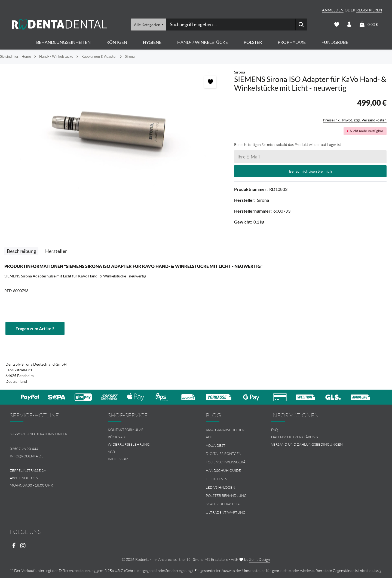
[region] (114, 131)
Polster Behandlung (226, 496)
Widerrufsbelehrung (129, 445)
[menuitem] (147, 430)
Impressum (118, 459)
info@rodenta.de (27, 456)
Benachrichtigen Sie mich (310, 171)
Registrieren (369, 10)
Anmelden (333, 10)
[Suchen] (301, 25)
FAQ (274, 430)
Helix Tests (216, 479)
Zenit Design (260, 560)
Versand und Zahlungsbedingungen (307, 445)
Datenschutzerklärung (295, 437)
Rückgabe (117, 437)
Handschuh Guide (223, 471)
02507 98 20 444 (24, 449)
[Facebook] (14, 548)
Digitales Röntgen (224, 454)
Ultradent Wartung (226, 513)
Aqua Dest (216, 446)
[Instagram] (23, 548)
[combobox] (231, 25)
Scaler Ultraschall (225, 504)
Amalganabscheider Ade (225, 434)
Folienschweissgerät (226, 462)
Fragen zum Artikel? (35, 328)
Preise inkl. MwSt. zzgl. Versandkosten (355, 120)
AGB (111, 452)
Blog (213, 415)
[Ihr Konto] (349, 25)
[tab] (21, 251)
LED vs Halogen (220, 488)
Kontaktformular (126, 430)
